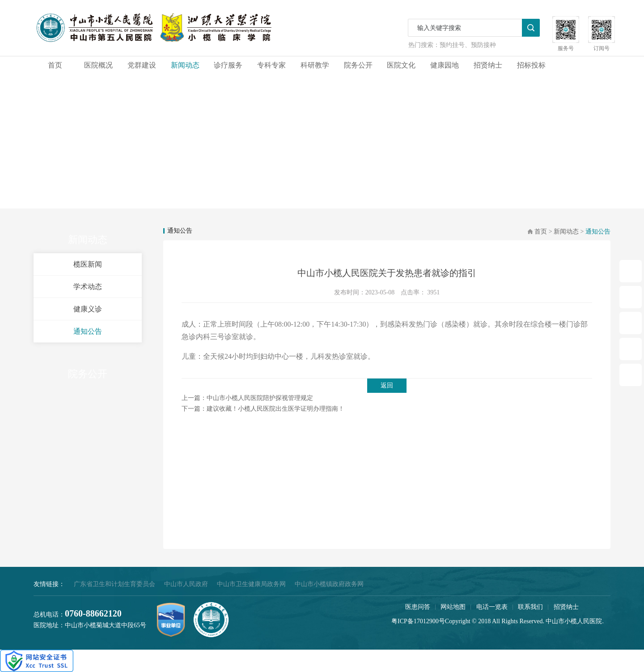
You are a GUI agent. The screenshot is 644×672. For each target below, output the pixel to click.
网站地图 (453, 607)
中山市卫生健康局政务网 (251, 584)
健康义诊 (88, 309)
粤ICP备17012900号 (418, 621)
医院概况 (98, 65)
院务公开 (358, 65)
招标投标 (531, 65)
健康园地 (445, 65)
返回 (387, 385)
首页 (55, 65)
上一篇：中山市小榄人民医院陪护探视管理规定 (247, 398)
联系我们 (530, 607)
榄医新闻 (88, 264)
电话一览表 (492, 607)
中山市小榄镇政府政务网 (329, 584)
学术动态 (88, 287)
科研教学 (315, 65)
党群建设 (142, 65)
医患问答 (418, 607)
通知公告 (88, 331)
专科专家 (271, 65)
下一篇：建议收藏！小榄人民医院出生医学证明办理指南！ (263, 409)
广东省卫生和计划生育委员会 (114, 584)
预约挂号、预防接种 (468, 45)
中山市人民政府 (186, 584)
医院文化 (401, 65)
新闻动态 (185, 65)
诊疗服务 (228, 65)
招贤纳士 (488, 65)
